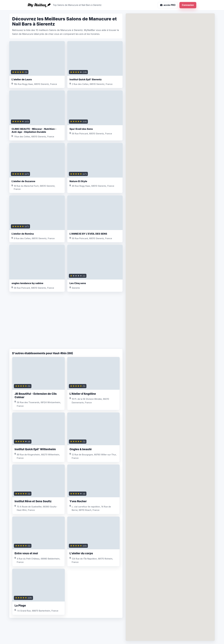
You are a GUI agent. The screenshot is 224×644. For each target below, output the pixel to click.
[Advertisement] (66, 326)
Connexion (188, 5)
